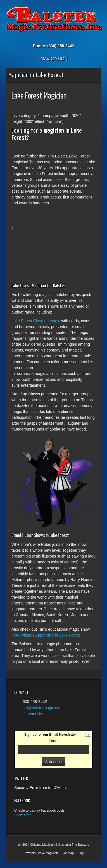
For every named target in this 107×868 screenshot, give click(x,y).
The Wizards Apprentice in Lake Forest (46, 635)
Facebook (50, 38)
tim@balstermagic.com (43, 708)
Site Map (68, 853)
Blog (80, 853)
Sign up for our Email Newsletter (50, 735)
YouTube (65, 38)
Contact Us (32, 714)
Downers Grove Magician (41, 853)
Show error (22, 815)
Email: (53, 741)
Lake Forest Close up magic (36, 321)
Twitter (57, 38)
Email (42, 38)
